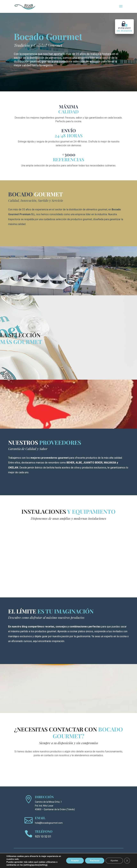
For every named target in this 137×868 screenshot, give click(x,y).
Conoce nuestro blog (23, 652)
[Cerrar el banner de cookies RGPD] (127, 861)
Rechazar (95, 861)
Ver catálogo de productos (21, 354)
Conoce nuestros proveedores (29, 484)
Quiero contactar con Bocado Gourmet (68, 765)
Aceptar (75, 861)
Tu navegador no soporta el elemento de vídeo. (69, 556)
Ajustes (114, 861)
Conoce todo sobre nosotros (28, 235)
